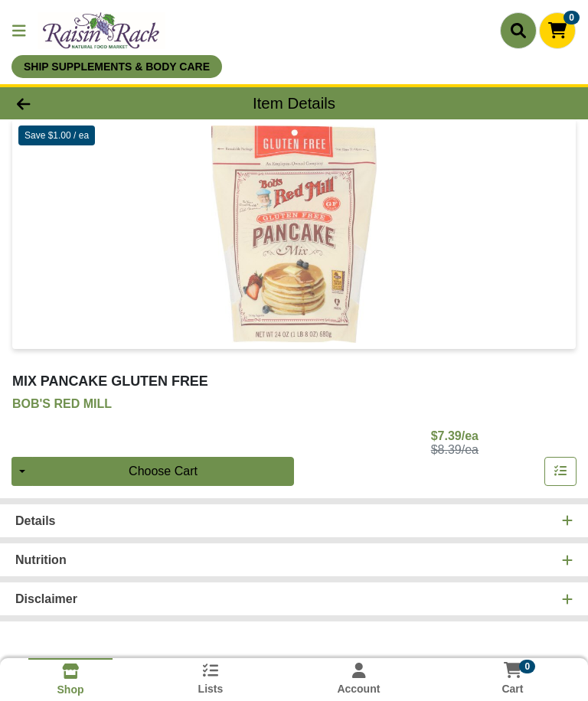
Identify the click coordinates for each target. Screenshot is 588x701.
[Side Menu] (19, 31)
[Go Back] (83, 103)
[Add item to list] (560, 471)
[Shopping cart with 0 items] (557, 31)
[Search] (518, 31)
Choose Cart (163, 471)
